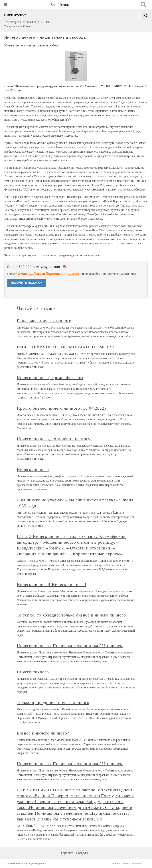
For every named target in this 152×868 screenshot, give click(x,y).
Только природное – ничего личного (53, 702)
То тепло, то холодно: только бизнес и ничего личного (71, 615)
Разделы (82, 853)
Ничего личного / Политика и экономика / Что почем (70, 646)
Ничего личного (33, 469)
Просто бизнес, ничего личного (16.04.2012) (61, 408)
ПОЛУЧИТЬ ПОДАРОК (27, 283)
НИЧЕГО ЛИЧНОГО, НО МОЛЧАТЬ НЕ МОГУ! (66, 347)
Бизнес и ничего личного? (43, 733)
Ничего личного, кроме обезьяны (50, 378)
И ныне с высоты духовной (127, 864)
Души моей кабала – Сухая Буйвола (26, 864)
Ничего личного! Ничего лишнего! (52, 584)
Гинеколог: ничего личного (44, 321)
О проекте (67, 853)
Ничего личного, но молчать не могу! (54, 439)
